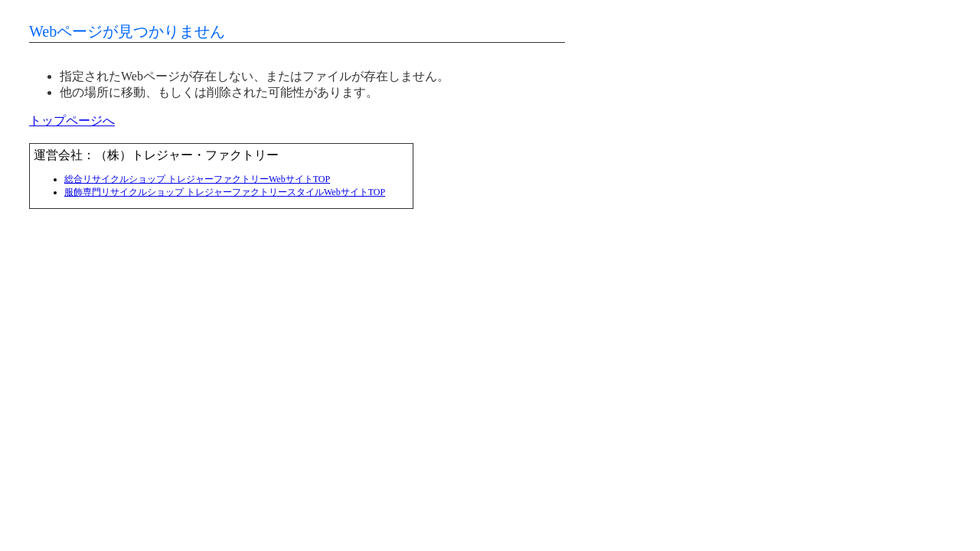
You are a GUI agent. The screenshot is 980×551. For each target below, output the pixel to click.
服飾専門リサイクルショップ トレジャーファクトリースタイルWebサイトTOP (225, 192)
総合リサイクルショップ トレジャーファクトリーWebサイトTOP (197, 179)
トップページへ (72, 121)
